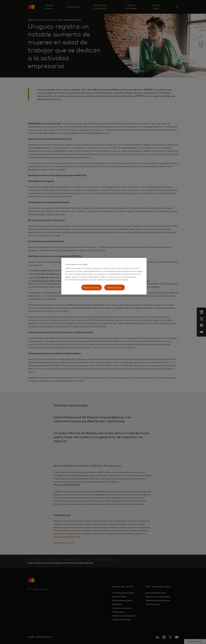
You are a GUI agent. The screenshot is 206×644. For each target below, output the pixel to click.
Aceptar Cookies (114, 287)
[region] (104, 276)
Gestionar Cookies (92, 287)
